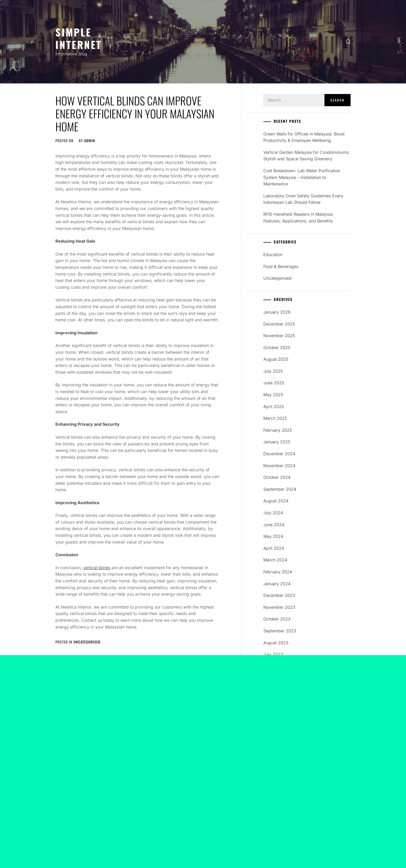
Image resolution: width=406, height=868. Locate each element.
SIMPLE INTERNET (79, 38)
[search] (348, 42)
